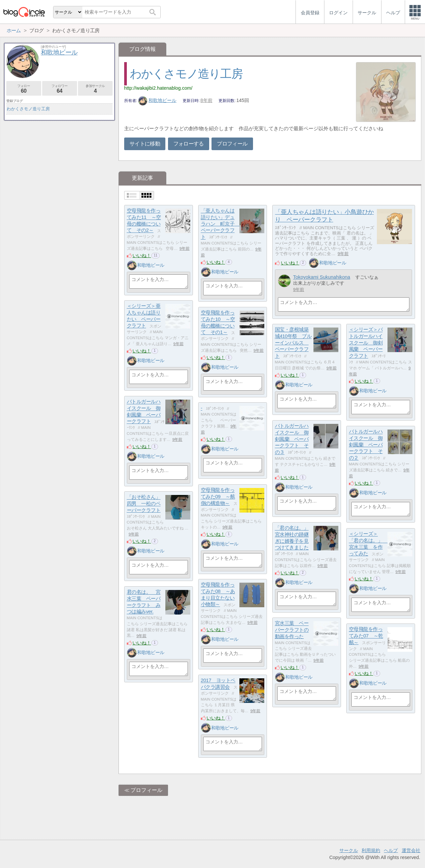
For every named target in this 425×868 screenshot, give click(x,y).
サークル (349, 850)
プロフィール (232, 144)
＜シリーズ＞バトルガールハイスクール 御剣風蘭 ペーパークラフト (366, 343)
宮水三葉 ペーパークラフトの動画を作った (292, 630)
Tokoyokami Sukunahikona (322, 277)
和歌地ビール (157, 100)
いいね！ (142, 255)
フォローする (189, 144)
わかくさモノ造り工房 (186, 74)
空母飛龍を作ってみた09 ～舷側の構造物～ (218, 497)
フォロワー (60, 89)
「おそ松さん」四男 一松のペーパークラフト (144, 504)
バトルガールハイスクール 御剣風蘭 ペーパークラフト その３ (292, 439)
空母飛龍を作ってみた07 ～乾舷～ (366, 636)
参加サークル (95, 89)
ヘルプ (391, 850)
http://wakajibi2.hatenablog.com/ (158, 88)
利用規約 (371, 850)
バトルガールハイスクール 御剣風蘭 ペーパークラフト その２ (366, 445)
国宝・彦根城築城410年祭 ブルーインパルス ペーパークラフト (293, 343)
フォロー (24, 89)
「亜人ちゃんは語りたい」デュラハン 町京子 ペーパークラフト (220, 224)
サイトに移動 (145, 144)
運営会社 (411, 850)
